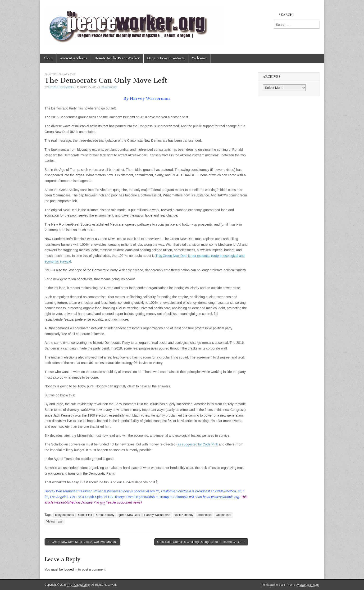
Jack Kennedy (184, 515)
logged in (71, 569)
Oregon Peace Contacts (166, 58)
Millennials (204, 515)
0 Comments (109, 87)
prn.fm (155, 491)
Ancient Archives (74, 58)
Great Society (105, 515)
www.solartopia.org (225, 497)
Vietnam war (55, 522)
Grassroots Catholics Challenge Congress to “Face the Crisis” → (201, 542)
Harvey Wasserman (157, 515)
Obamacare (223, 515)
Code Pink (85, 515)
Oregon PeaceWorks (61, 87)
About (48, 58)
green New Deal (129, 515)
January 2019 (66, 74)
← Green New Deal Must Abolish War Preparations (82, 542)
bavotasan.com (309, 585)
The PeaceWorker (79, 585)
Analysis (50, 74)
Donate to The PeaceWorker (117, 58)
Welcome (199, 58)
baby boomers (64, 515)
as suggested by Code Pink (198, 444)
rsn (102, 502)
